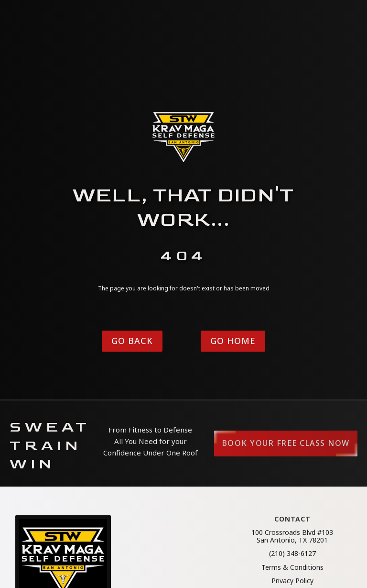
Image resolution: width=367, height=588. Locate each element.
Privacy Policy (292, 581)
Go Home (233, 341)
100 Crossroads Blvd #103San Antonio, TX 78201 (292, 536)
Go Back (132, 341)
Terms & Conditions (292, 567)
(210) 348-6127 (292, 554)
